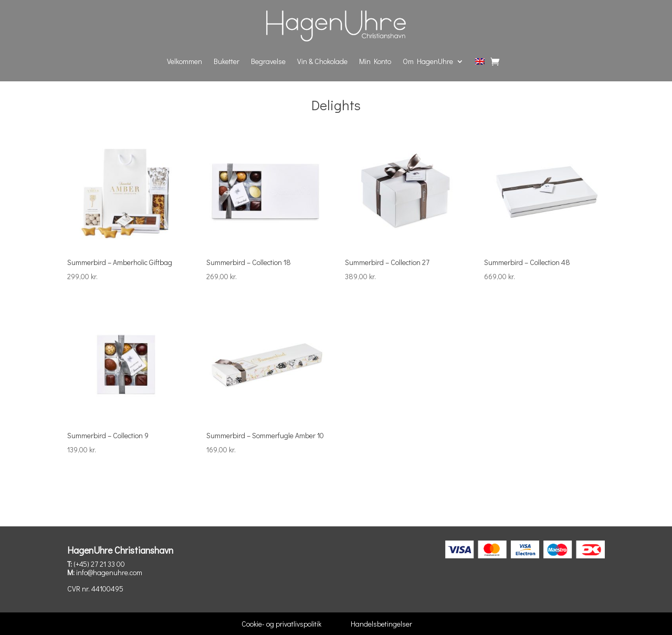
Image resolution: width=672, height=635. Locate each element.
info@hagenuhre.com (109, 572)
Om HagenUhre (428, 61)
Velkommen (185, 61)
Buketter (227, 61)
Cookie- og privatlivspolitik (281, 624)
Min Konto (375, 61)
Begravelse (268, 61)
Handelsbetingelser (381, 624)
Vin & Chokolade (322, 61)
